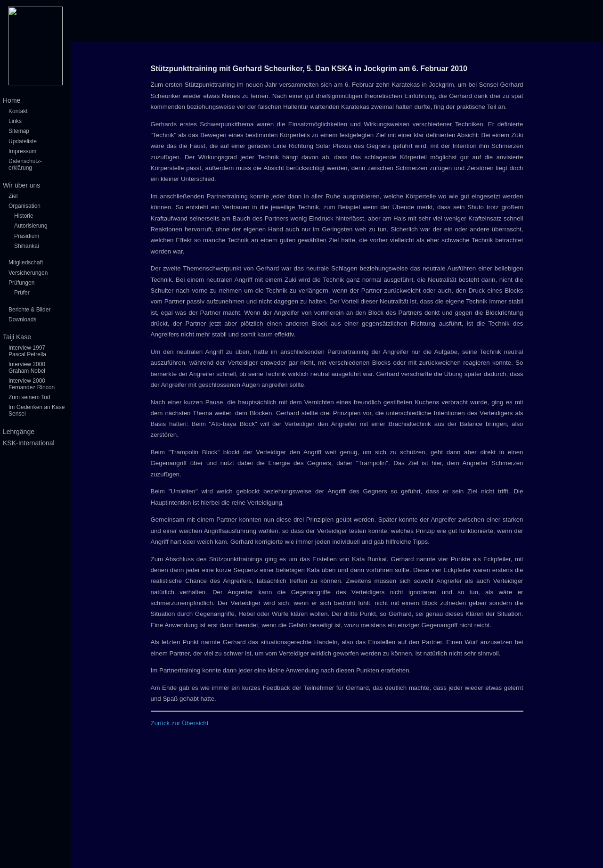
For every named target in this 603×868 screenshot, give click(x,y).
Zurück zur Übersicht (180, 723)
